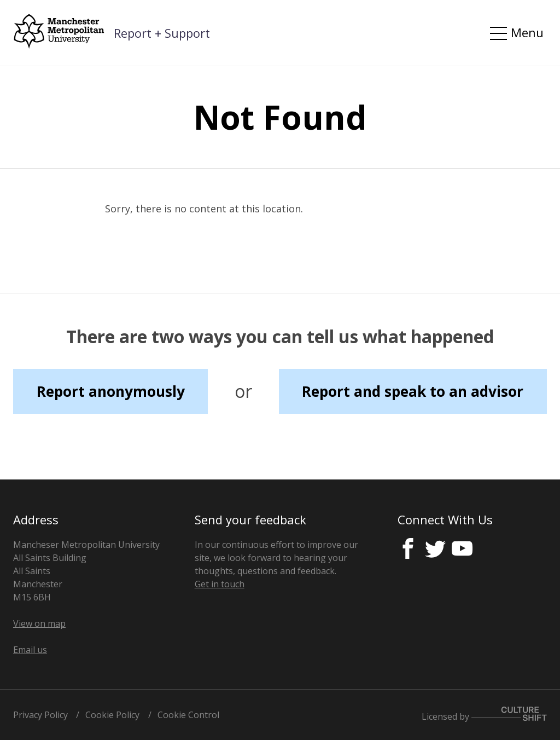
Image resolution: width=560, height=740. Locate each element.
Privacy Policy (40, 715)
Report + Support (162, 33)
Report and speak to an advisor (413, 391)
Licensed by (484, 715)
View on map (39, 623)
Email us (30, 650)
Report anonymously (111, 391)
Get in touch (220, 584)
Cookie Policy (112, 715)
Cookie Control (188, 715)
